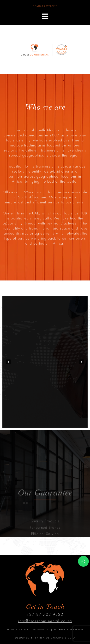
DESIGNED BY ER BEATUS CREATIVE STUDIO (45, 638)
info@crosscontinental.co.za (45, 621)
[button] (45, 16)
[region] (45, 362)
